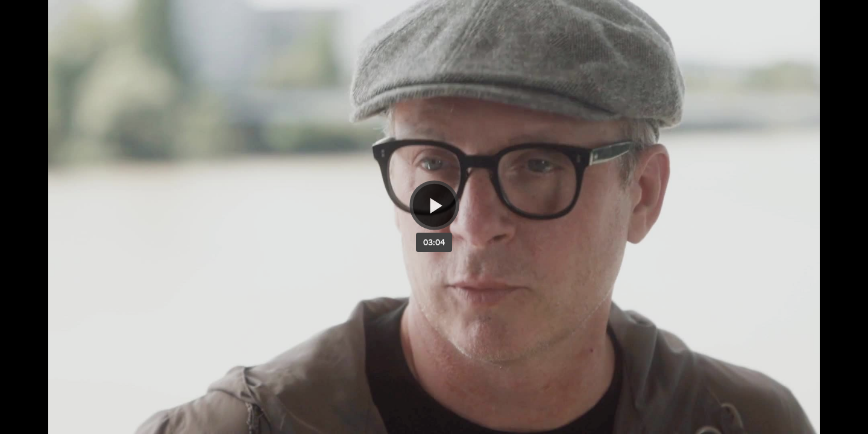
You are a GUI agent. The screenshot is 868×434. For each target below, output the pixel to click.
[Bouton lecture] (434, 205)
